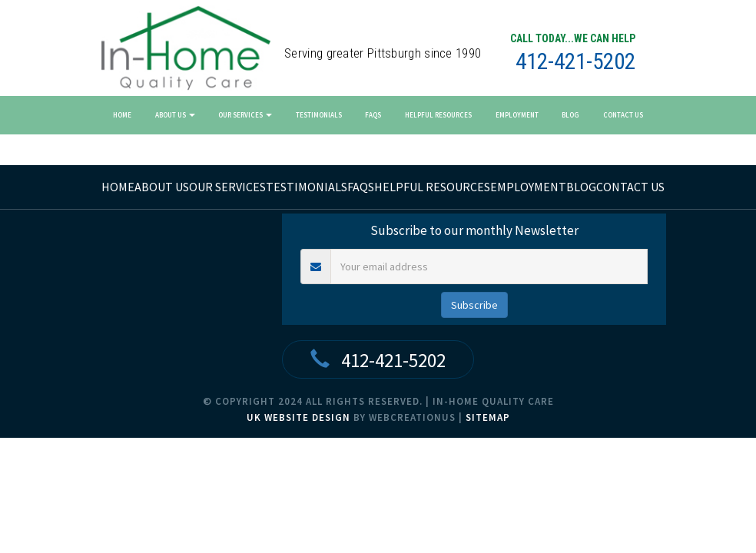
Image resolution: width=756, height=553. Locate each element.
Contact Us (623, 115)
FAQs (373, 115)
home (118, 187)
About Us (175, 115)
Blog (570, 115)
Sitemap (488, 417)
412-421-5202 (575, 61)
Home (122, 115)
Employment (517, 115)
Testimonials (319, 115)
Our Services (245, 115)
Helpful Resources (438, 115)
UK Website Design (298, 417)
